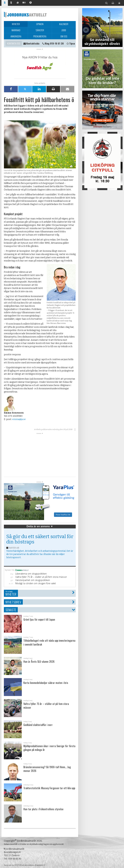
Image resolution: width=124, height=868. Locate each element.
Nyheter (16, 24)
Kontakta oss (14, 43)
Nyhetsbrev (13, 602)
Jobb (64, 30)
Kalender (64, 24)
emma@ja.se (19, 419)
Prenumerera (40, 36)
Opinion (40, 24)
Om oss (64, 36)
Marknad (16, 30)
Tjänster (40, 30)
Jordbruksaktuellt (25, 15)
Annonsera (16, 36)
